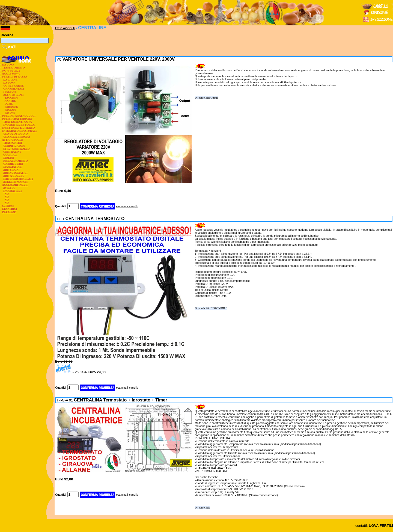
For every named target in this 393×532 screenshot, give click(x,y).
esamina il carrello (127, 206)
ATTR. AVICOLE (65, 28)
